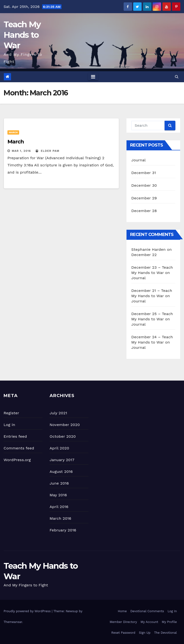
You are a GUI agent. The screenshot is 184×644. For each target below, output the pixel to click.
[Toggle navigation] (93, 77)
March (13, 132)
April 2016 (59, 507)
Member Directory (123, 622)
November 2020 (65, 425)
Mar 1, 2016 (21, 151)
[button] (177, 77)
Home (122, 611)
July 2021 (58, 413)
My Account (149, 622)
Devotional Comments (147, 611)
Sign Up (145, 633)
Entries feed (15, 436)
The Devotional (165, 633)
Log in (9, 425)
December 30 (144, 185)
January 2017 (62, 460)
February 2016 (63, 530)
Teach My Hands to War (22, 35)
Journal (138, 160)
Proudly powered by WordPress (28, 611)
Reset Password (123, 633)
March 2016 (60, 518)
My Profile (169, 622)
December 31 (144, 173)
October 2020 (63, 436)
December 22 (144, 255)
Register (11, 413)
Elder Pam (47, 151)
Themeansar (13, 622)
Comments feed (19, 448)
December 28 (144, 211)
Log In (172, 611)
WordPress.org (17, 460)
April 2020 (59, 448)
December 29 (144, 198)
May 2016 (58, 495)
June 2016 (59, 483)
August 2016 (61, 472)
